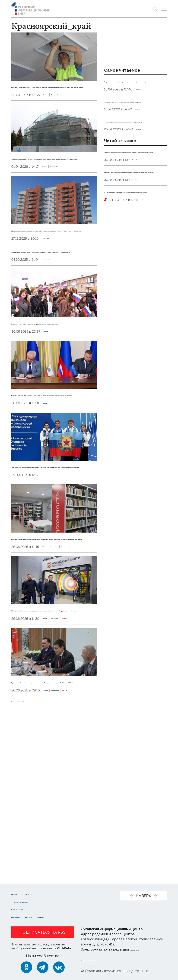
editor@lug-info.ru (146, 949)
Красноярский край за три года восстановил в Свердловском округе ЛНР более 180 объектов (51, 832)
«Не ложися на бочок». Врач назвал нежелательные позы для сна (133, 122)
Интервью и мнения (30, 909)
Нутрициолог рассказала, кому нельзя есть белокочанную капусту (135, 152)
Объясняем (85, 917)
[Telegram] (43, 967)
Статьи (50, 893)
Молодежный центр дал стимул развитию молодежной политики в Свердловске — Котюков (53, 742)
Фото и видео (25, 917)
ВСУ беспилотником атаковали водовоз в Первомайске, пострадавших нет (135, 263)
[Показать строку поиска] (155, 9)
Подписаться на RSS (43, 932)
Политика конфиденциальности (109, 960)
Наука (89, 672)
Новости (20, 893)
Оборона (149, 277)
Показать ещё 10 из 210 (32, 863)
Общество (52, 114)
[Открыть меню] (164, 9)
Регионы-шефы (77, 114)
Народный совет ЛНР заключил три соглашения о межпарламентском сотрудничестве (54, 470)
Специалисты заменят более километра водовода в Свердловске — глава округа (46, 308)
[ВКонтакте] (59, 967)
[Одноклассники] (26, 967)
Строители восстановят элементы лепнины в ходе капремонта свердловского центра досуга (53, 183)
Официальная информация (37, 901)
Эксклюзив (71, 672)
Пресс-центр (56, 917)
